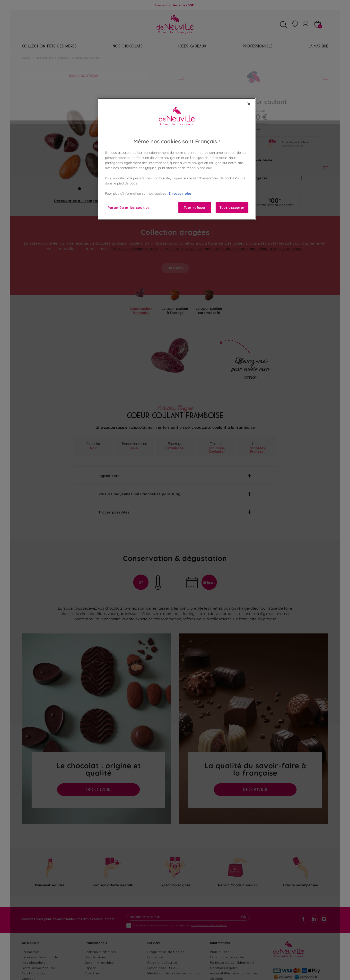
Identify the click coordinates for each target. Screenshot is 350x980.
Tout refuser (195, 207)
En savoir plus (180, 193)
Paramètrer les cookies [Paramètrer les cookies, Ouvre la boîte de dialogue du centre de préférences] (129, 207)
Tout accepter (232, 207)
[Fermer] (249, 104)
